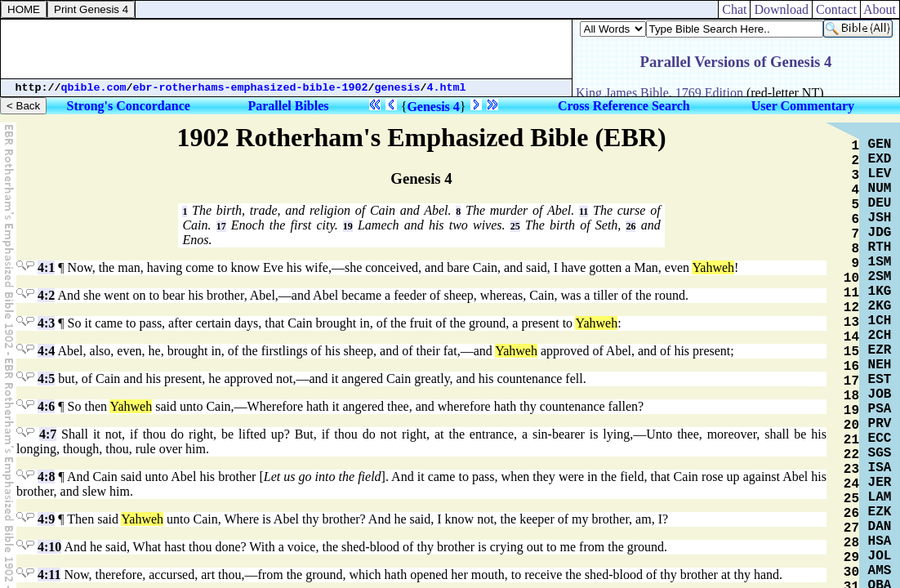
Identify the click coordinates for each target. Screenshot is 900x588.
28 (851, 543)
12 (851, 308)
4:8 (46, 477)
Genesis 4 (433, 107)
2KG (880, 306)
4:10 (49, 547)
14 (851, 337)
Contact (836, 9)
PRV (880, 424)
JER (880, 483)
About (880, 9)
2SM (880, 277)
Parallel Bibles (288, 106)
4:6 (46, 406)
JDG (880, 233)
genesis (398, 88)
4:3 (46, 323)
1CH (880, 321)
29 (851, 558)
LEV (880, 174)
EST (880, 380)
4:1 (46, 267)
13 (851, 323)
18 (851, 396)
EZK (880, 512)
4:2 (46, 295)
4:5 (46, 379)
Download (781, 9)
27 (851, 528)
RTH (880, 247)
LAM (880, 497)
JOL (880, 556)
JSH (880, 218)
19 (348, 226)
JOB (880, 394)
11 (584, 212)
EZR (880, 350)
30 (851, 572)
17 (221, 226)
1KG (880, 292)
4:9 (46, 519)
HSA (880, 541)
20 (851, 425)
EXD (880, 159)
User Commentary (803, 106)
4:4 (46, 351)
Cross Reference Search (624, 106)
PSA (880, 409)
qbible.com (94, 88)
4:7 (48, 434)
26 (630, 226)
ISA (880, 468)
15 (851, 352)
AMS (880, 571)
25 (515, 226)
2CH (880, 336)
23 (851, 470)
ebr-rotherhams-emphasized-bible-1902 (251, 88)
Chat (734, 9)
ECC (880, 439)
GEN (880, 145)
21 (851, 440)
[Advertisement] (287, 49)
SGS (880, 453)
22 (851, 455)
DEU (880, 203)
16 (851, 367)
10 (851, 278)
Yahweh (713, 267)
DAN (880, 527)
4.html (447, 88)
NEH (880, 365)
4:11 (49, 575)
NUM (880, 189)
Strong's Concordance (129, 106)
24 (851, 484)
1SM (880, 262)
